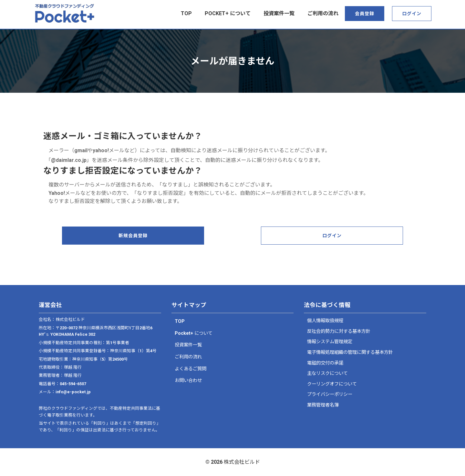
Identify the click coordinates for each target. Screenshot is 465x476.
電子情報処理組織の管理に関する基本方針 (350, 352)
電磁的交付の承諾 (325, 363)
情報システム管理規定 (330, 342)
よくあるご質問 (191, 369)
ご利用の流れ (323, 13)
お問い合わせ (188, 381)
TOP (180, 321)
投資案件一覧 (279, 13)
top (186, 13)
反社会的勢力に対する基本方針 (339, 331)
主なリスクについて (327, 373)
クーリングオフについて (332, 384)
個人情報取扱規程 (325, 321)
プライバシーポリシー (330, 394)
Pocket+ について (228, 13)
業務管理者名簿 (323, 405)
